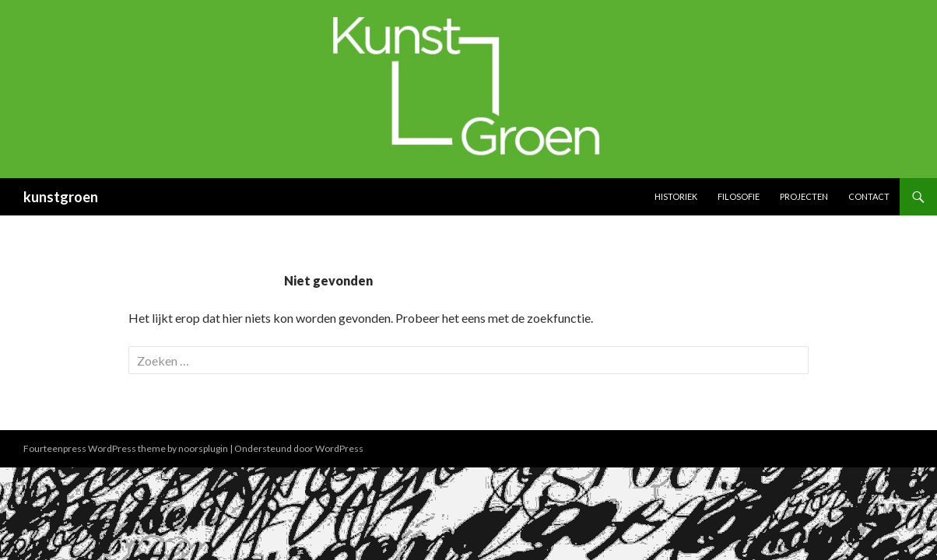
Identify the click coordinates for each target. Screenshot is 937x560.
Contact (869, 196)
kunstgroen (61, 197)
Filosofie (739, 196)
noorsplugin (203, 448)
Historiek (676, 196)
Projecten (804, 196)
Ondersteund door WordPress (299, 448)
